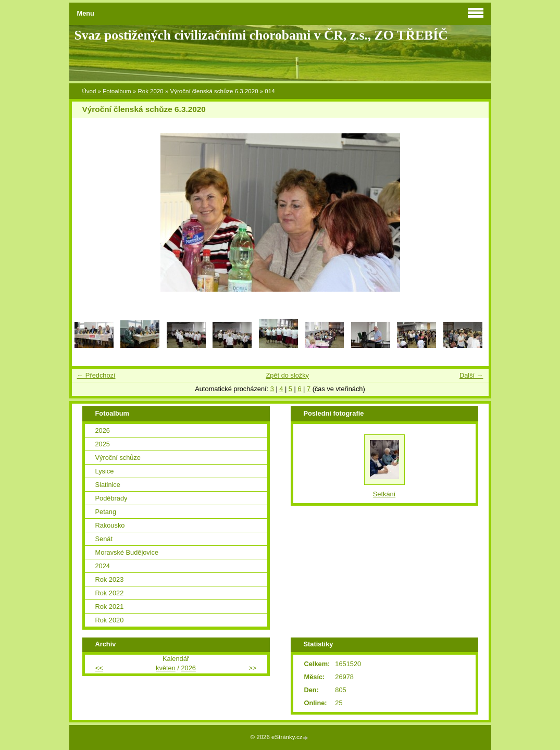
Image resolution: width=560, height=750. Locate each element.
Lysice (105, 471)
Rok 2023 (110, 579)
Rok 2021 (110, 607)
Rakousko (110, 525)
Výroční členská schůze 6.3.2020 (214, 91)
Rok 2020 (150, 91)
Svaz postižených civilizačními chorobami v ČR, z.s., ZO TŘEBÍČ (261, 35)
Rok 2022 (110, 593)
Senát (104, 539)
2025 (103, 444)
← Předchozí (96, 375)
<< (99, 668)
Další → (471, 375)
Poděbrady (111, 498)
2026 (103, 430)
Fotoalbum (117, 91)
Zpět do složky (287, 375)
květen (166, 668)
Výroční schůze (118, 458)
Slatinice (108, 485)
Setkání (384, 494)
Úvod (89, 91)
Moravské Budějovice (127, 552)
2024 (103, 566)
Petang (106, 512)
